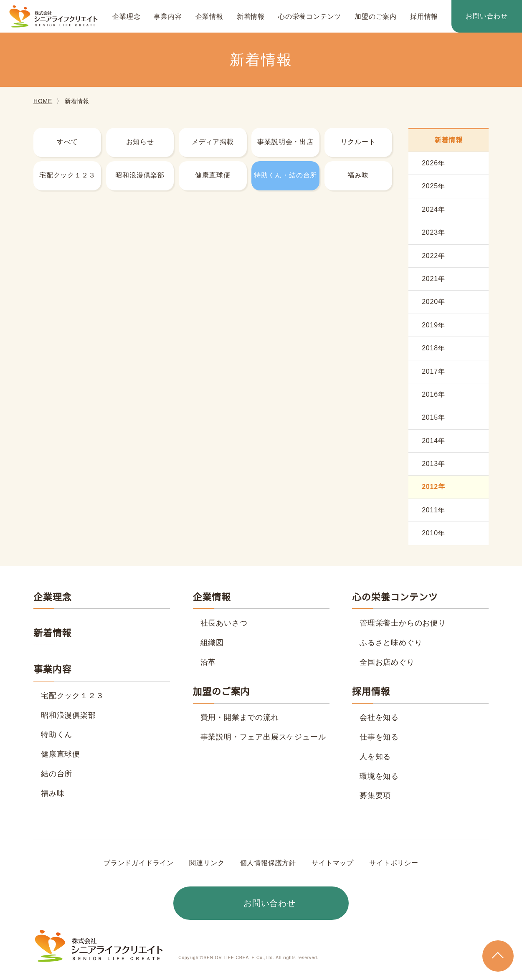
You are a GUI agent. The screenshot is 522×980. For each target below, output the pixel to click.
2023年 (433, 233)
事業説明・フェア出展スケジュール (263, 737)
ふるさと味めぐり (391, 643)
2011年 (433, 510)
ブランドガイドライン (139, 863)
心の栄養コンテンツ (310, 17)
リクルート (358, 142)
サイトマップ (333, 863)
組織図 (212, 643)
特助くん (57, 734)
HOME (42, 101)
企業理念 (126, 17)
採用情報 (424, 17)
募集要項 (375, 795)
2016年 (433, 395)
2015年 (433, 418)
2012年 (433, 487)
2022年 (433, 256)
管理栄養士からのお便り (403, 623)
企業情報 (209, 17)
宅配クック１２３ (67, 175)
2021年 (433, 279)
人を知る (375, 757)
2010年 (433, 533)
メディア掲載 (213, 142)
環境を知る (379, 776)
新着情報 (251, 17)
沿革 (208, 662)
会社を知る (379, 717)
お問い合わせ (487, 16)
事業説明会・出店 (285, 142)
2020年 (433, 302)
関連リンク (207, 863)
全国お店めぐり (387, 662)
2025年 (433, 186)
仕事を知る (379, 737)
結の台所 (57, 774)
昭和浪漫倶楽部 (140, 175)
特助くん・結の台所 (285, 175)
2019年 (433, 325)
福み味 (358, 175)
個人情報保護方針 (268, 863)
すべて (67, 142)
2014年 (433, 441)
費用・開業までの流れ (240, 717)
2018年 (433, 348)
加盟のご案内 (376, 17)
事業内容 (168, 17)
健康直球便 (213, 175)
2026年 (433, 163)
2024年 (433, 210)
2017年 (433, 372)
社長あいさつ (224, 623)
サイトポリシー (393, 863)
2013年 (433, 464)
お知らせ (140, 142)
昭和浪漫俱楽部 (68, 715)
